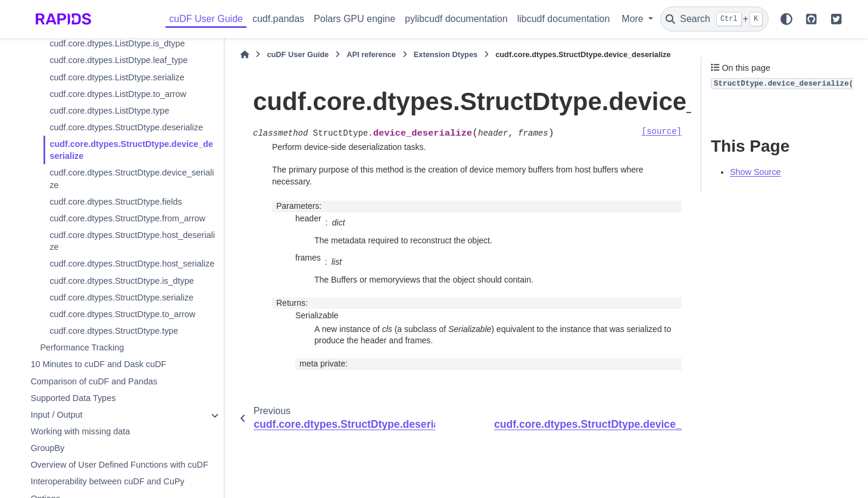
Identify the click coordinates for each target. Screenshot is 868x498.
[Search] (714, 19)
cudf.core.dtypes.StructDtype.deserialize (126, 127)
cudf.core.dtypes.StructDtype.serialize (121, 297)
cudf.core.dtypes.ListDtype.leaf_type (118, 60)
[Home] (245, 55)
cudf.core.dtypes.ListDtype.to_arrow (118, 94)
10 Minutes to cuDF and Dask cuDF (98, 364)
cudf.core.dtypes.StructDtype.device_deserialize (131, 150)
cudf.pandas (278, 19)
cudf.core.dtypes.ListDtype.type (109, 111)
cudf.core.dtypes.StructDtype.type (114, 331)
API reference (371, 54)
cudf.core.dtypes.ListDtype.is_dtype (117, 43)
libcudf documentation (564, 19)
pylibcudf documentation (456, 19)
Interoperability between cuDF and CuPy (107, 481)
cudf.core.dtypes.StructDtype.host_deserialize (132, 241)
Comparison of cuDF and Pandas (94, 381)
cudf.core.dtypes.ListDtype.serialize (117, 77)
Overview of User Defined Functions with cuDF (119, 465)
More (634, 19)
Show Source (755, 172)
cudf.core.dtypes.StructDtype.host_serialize (132, 264)
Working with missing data (80, 431)
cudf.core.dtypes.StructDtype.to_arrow (122, 314)
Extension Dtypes (446, 54)
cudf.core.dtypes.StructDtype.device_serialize (132, 178)
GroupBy (47, 448)
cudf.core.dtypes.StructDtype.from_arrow (127, 218)
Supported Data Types (73, 398)
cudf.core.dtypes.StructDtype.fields (115, 202)
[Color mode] (786, 19)
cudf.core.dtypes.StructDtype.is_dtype (121, 281)
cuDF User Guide (206, 19)
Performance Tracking (82, 347)
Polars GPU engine (355, 19)
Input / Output (56, 415)
